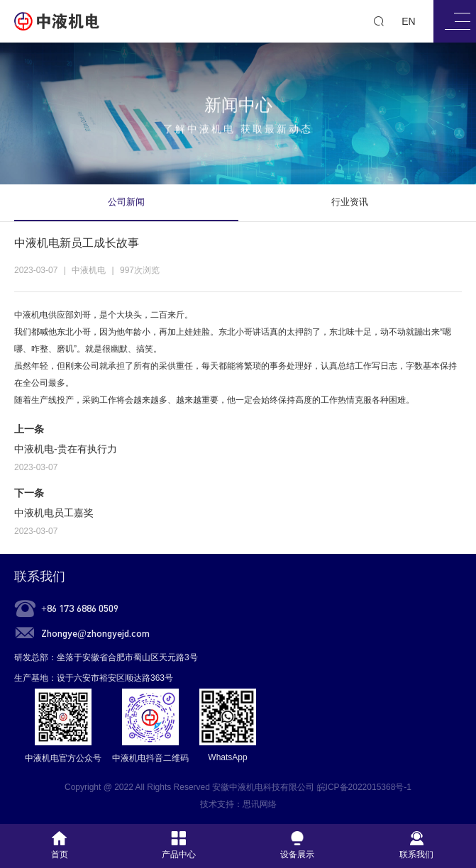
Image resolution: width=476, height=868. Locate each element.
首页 (60, 845)
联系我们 (40, 577)
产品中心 (179, 845)
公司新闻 (126, 202)
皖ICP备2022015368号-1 (364, 787)
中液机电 (31, 315)
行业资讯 (350, 202)
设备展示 (297, 845)
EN (408, 21)
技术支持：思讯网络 (238, 804)
